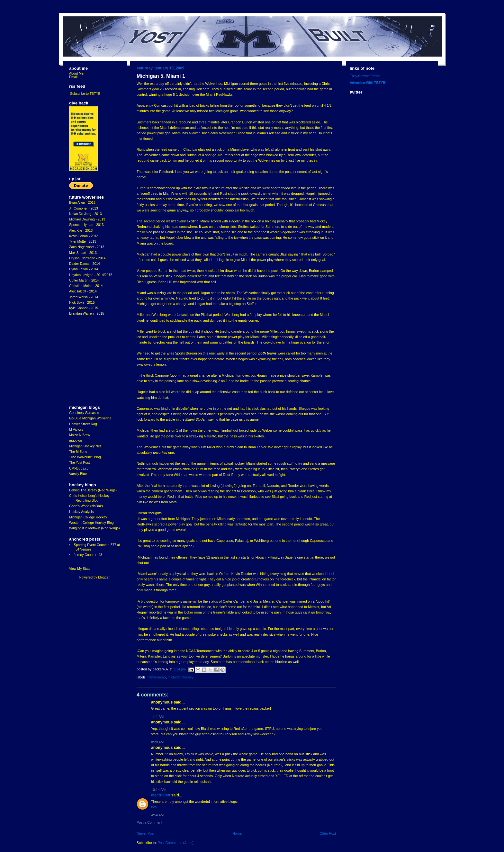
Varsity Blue (78, 474)
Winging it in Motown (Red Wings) (94, 528)
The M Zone (78, 452)
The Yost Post (80, 463)
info (154, 807)
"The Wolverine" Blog (85, 457)
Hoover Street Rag (83, 424)
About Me (76, 73)
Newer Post (145, 833)
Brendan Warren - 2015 (87, 314)
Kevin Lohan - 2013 (84, 236)
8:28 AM (157, 742)
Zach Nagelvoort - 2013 (87, 247)
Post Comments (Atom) (175, 843)
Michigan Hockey (180, 677)
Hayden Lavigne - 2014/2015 (91, 275)
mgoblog (76, 440)
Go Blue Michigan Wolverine (90, 418)
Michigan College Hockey (88, 517)
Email (73, 77)
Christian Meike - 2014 (86, 286)
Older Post (328, 833)
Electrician (161, 795)
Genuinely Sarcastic (84, 413)
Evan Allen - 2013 (82, 203)
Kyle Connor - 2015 (84, 308)
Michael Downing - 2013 (87, 219)
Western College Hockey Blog (91, 523)
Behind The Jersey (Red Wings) (93, 490)
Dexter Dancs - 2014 (85, 264)
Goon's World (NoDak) (86, 506)
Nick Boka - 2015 (82, 303)
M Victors (76, 430)
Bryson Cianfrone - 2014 (87, 258)
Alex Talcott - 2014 (83, 291)
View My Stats (80, 569)
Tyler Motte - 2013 (83, 242)
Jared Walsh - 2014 (84, 297)
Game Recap (157, 677)
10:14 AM (158, 790)
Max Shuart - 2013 (83, 253)
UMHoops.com (80, 468)
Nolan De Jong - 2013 (85, 214)
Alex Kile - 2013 (81, 231)
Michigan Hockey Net (85, 446)
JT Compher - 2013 (84, 208)
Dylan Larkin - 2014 (84, 269)
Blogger (104, 577)
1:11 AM (157, 717)
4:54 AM (157, 815)
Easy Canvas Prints (364, 76)
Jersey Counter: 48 (88, 555)
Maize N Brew (80, 435)
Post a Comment (149, 822)
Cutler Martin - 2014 (84, 280)
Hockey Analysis (81, 512)
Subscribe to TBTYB (85, 94)
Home (237, 833)
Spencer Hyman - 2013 (86, 225)
